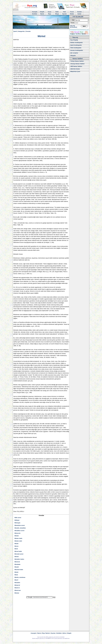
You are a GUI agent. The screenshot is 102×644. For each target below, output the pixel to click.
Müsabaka (17, 564)
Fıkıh (64, 12)
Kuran (50, 12)
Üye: (73, 20)
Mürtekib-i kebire (19, 559)
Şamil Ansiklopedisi (76, 45)
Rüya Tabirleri (46, 633)
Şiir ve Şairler (74, 53)
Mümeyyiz (17, 523)
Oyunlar (64, 14)
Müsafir (17, 567)
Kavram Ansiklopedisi (77, 50)
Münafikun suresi (19, 531)
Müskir (16, 572)
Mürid (16, 549)
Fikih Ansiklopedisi (76, 48)
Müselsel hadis (19, 570)
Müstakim (17, 583)
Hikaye (57, 14)
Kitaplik (42, 12)
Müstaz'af (17, 585)
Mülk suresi (18, 518)
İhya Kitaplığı (74, 40)
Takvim (42, 14)
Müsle (16, 575)
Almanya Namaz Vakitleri (77, 64)
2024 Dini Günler (75, 69)
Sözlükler (35, 14)
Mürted (17, 557)
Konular (28, 31)
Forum (72, 12)
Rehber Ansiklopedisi (76, 43)
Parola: (73, 23)
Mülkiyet (17, 520)
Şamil (15, 31)
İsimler (79, 14)
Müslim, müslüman (20, 577)
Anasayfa (35, 12)
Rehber (72, 14)
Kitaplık (69, 633)
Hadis (57, 12)
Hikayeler (73, 56)
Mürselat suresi (19, 554)
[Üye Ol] (73, 26)
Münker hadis (18, 538)
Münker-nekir (18, 541)
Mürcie (16, 546)
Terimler (79, 12)
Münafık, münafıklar (20, 528)
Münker (17, 536)
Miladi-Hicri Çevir (75, 72)
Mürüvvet (17, 562)
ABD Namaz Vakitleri (76, 66)
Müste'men (18, 590)
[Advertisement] (41, 614)
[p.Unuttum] (74, 27)
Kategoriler (21, 31)
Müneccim (17, 533)
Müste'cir (17, 588)
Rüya (50, 14)
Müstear (17, 593)
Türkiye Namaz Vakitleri (77, 61)
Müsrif (16, 580)
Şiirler (64, 633)
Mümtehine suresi (20, 525)
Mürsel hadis (18, 551)
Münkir (16, 544)
